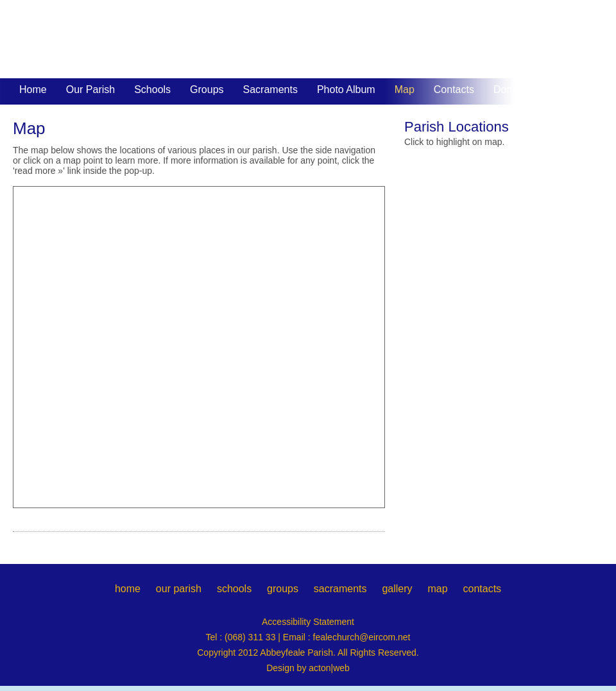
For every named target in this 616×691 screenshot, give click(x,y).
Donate (510, 90)
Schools (152, 90)
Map (405, 90)
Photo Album (346, 90)
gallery (397, 589)
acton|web (329, 668)
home (128, 589)
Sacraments (270, 90)
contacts (482, 589)
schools (234, 589)
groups (283, 589)
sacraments (340, 589)
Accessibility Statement (308, 622)
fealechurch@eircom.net (362, 637)
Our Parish (90, 90)
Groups (207, 90)
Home (33, 90)
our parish (179, 589)
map (437, 589)
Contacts (454, 90)
